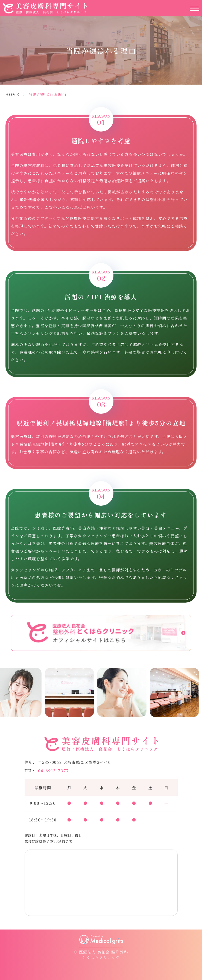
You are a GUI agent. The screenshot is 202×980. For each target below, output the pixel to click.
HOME (12, 94)
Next (197, 698)
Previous (5, 698)
